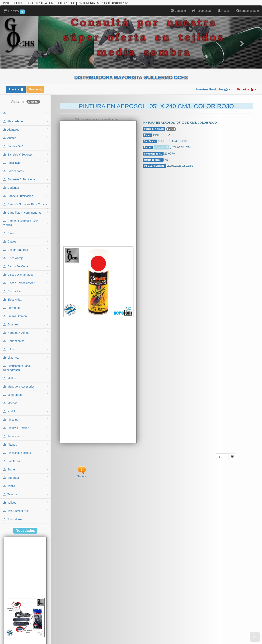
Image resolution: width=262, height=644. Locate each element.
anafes (25, 113)
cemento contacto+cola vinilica (25, 198)
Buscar (35, 65)
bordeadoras (25, 146)
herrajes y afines (25, 308)
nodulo (25, 387)
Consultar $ (161, 123)
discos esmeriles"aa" (25, 258)
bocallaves (25, 138)
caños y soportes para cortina (25, 181)
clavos (25, 217)
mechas (25, 378)
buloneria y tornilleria (25, 155)
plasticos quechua (25, 428)
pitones (25, 420)
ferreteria (25, 283)
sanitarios (25, 436)
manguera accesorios (25, 362)
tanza (25, 461)
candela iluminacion (25, 171)
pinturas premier (25, 403)
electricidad (25, 275)
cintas (25, 209)
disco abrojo (25, 233)
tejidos (25, 478)
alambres (25, 105)
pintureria (25, 412)
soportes (25, 453)
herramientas (25, 316)
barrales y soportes (25, 130)
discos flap (25, 267)
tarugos (25, 470)
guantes (25, 300)
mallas (25, 354)
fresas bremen (25, 291)
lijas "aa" (25, 333)
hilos (25, 325)
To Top (255, 637)
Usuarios (246, 65)
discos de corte (25, 242)
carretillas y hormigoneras (25, 188)
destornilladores (25, 225)
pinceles (25, 395)
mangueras (25, 370)
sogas (25, 445)
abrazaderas (25, 97)
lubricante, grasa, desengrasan (25, 343)
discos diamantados (25, 250)
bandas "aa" (25, 122)
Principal (16, 65)
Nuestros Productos (213, 65)
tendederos (25, 495)
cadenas (25, 163)
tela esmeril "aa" (25, 486)
